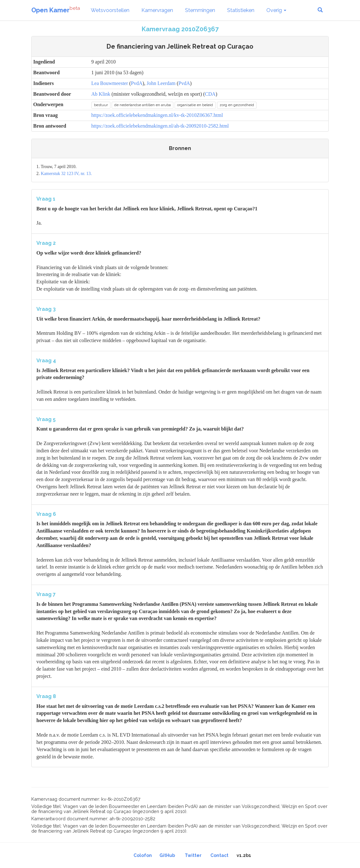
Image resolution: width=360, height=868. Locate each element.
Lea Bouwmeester (110, 83)
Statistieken (241, 10)
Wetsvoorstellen (110, 10)
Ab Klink (101, 94)
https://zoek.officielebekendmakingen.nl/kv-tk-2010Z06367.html (157, 115)
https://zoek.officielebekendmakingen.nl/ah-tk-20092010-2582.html (160, 126)
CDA (210, 94)
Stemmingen (200, 10)
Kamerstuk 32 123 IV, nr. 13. (66, 174)
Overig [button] (276, 10)
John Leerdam (161, 83)
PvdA (137, 83)
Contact (219, 855)
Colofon (143, 855)
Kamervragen (157, 10)
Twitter (193, 855)
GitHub (167, 855)
